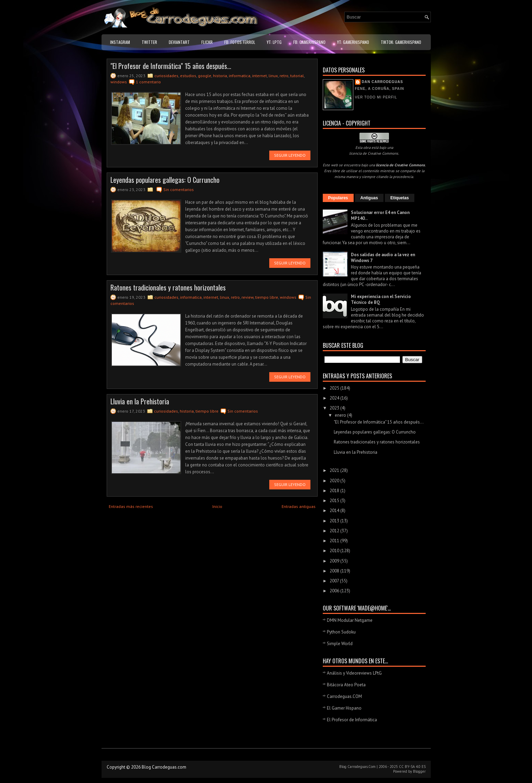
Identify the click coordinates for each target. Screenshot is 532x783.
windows (119, 82)
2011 (335, 541)
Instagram (120, 42)
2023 (335, 408)
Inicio (217, 506)
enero (341, 415)
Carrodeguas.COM (344, 696)
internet (259, 76)
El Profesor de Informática (352, 720)
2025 (335, 388)
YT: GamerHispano (353, 42)
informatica (240, 76)
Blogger (419, 771)
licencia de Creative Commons (374, 153)
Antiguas (369, 198)
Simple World (340, 644)
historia (220, 76)
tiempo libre (267, 297)
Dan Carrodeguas (382, 82)
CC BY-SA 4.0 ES (412, 767)
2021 (335, 470)
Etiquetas (400, 198)
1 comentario (148, 82)
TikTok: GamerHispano (401, 42)
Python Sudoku (341, 632)
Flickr (207, 42)
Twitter (149, 42)
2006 (335, 591)
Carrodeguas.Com (362, 767)
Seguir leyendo (290, 155)
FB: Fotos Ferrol (240, 42)
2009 (335, 561)
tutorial (297, 76)
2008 (335, 571)
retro (284, 76)
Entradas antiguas (299, 506)
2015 (335, 501)
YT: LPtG (274, 42)
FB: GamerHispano (309, 42)
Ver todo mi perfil (376, 97)
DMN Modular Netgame (350, 620)
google (205, 76)
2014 (335, 511)
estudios (188, 76)
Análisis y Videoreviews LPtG (354, 673)
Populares (338, 198)
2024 (335, 398)
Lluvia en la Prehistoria (140, 401)
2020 (335, 481)
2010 (335, 551)
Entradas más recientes (131, 506)
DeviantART (179, 42)
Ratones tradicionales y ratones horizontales (168, 287)
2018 (335, 491)
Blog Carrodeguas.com (164, 767)
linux (273, 76)
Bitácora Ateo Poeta (346, 685)
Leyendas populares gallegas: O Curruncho (165, 180)
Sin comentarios (179, 189)
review (247, 297)
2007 (335, 581)
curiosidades (166, 76)
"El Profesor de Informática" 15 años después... (171, 66)
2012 (335, 531)
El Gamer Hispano (344, 708)
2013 (335, 521)
